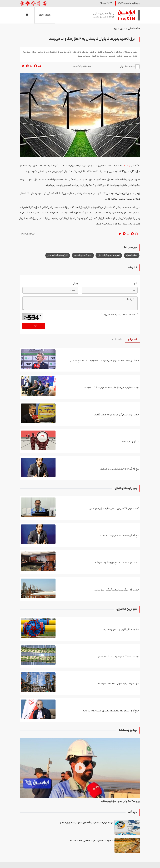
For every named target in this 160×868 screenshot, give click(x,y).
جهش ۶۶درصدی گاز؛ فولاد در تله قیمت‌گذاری (117, 415)
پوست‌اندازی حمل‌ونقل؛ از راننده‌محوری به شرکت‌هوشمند (111, 388)
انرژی (123, 29)
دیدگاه (132, 813)
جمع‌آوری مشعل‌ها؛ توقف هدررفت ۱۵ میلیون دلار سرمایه (111, 711)
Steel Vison (45, 15)
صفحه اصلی (134, 29)
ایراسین (115, 15)
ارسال (34, 326)
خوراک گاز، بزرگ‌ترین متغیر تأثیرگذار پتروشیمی (117, 590)
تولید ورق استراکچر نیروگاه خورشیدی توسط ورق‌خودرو (86, 823)
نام (136, 284)
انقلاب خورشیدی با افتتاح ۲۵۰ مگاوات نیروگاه (117, 563)
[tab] (133, 340)
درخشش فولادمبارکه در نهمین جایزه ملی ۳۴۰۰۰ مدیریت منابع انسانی (105, 361)
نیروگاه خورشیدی (83, 255)
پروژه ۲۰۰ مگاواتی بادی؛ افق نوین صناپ (121, 801)
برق (115, 29)
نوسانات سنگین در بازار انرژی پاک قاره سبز (119, 657)
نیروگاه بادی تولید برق (109, 255)
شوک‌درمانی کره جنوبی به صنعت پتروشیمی (117, 684)
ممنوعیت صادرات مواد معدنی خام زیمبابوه (91, 841)
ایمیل (76, 284)
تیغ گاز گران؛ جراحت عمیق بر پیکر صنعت (120, 469)
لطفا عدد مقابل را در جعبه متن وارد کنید (117, 315)
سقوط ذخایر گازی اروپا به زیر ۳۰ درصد (120, 630)
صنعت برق (132, 255)
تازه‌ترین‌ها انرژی (127, 609)
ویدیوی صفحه (128, 730)
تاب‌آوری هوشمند (130, 442)
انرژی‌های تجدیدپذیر (58, 255)
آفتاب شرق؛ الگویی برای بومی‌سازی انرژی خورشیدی (114, 509)
